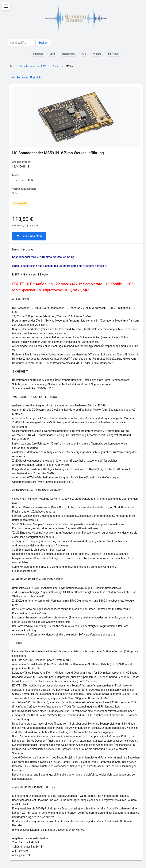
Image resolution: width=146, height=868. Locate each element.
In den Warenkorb (29, 236)
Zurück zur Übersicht (26, 78)
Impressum (113, 54)
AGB (84, 54)
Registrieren (69, 54)
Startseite (38, 54)
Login (53, 54)
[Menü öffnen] (6, 6)
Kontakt (97, 54)
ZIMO (44, 66)
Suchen (43, 43)
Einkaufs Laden (27, 66)
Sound (56, 66)
